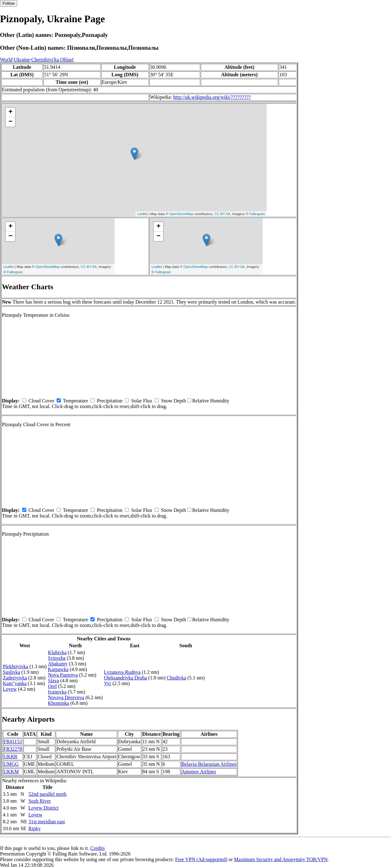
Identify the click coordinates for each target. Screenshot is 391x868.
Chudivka (176, 678)
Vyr (108, 683)
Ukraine (22, 60)
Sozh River (40, 801)
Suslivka (11, 672)
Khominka (59, 703)
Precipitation (110, 401)
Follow (9, 3)
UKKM (11, 772)
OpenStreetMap (181, 214)
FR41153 (13, 742)
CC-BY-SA (222, 214)
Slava (54, 681)
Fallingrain (257, 214)
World (6, 60)
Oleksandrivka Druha (125, 678)
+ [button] (10, 112)
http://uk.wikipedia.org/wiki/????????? (212, 97)
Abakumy (58, 664)
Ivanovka (57, 692)
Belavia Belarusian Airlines (209, 764)
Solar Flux (142, 401)
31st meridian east (47, 822)
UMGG (11, 764)
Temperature (76, 401)
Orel (52, 686)
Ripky (35, 828)
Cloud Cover (41, 401)
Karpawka (58, 669)
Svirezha (57, 658)
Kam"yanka (15, 683)
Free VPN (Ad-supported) (201, 859)
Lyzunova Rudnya (122, 672)
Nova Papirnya (63, 675)
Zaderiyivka (15, 678)
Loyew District (44, 808)
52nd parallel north (48, 794)
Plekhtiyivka (15, 666)
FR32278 (13, 749)
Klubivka (57, 652)
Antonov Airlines (199, 772)
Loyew (10, 689)
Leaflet (142, 214)
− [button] (10, 122)
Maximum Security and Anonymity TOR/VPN (281, 859)
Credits (97, 848)
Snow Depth (173, 401)
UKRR (10, 757)
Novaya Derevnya (66, 697)
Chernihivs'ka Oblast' (53, 60)
